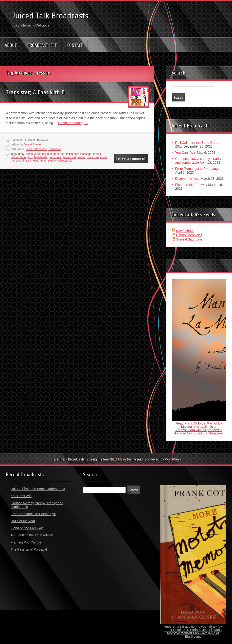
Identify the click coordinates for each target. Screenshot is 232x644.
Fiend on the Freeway (191, 185)
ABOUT (11, 45)
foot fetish (67, 154)
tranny (81, 157)
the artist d (69, 157)
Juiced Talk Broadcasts (50, 16)
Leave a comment (131, 158)
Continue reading (73, 123)
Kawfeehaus (185, 231)
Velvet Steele (32, 145)
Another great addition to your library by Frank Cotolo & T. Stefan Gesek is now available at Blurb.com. (193, 631)
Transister (55, 149)
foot (57, 154)
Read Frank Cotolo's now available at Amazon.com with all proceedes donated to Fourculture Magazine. (199, 428)
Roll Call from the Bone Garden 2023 (38, 489)
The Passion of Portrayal (29, 549)
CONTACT (75, 45)
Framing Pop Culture (26, 542)
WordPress (173, 459)
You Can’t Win (186, 153)
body (21, 154)
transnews (32, 161)
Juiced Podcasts (36, 149)
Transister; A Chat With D (35, 92)
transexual (17, 161)
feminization (45, 154)
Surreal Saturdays (189, 239)
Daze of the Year (187, 179)
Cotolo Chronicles (189, 235)
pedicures (55, 157)
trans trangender (97, 157)
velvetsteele (65, 161)
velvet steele (48, 161)
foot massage (83, 154)
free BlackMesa (115, 459)
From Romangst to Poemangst (198, 169)
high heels (41, 157)
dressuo (31, 154)
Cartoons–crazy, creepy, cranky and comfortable (198, 161)
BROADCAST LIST (42, 45)
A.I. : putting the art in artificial (32, 535)
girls (30, 157)
